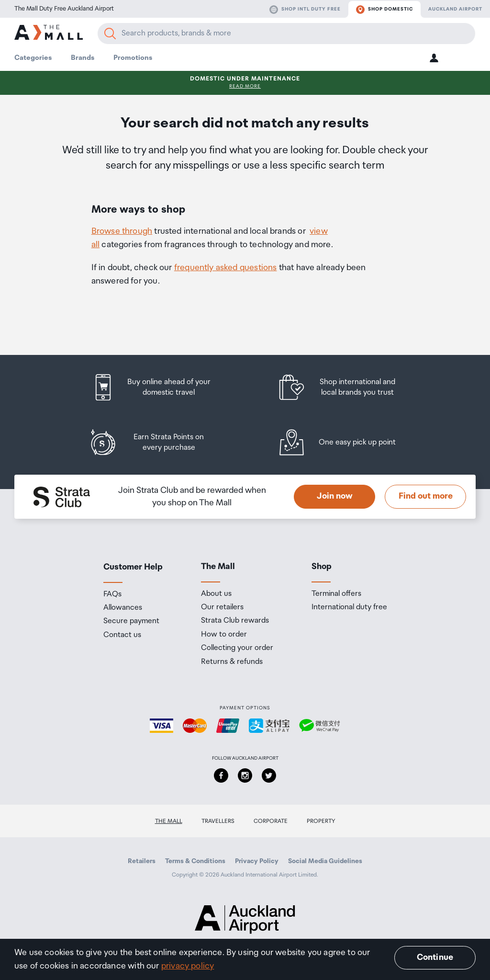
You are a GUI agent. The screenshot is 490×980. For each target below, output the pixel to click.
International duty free (349, 607)
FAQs (112, 594)
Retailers (142, 861)
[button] (434, 58)
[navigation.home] (49, 34)
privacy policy (188, 966)
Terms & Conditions (195, 861)
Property (321, 821)
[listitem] (160, 387)
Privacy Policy (257, 861)
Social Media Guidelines (325, 861)
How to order (224, 635)
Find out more (426, 496)
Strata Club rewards (235, 621)
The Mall (169, 821)
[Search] (110, 34)
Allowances (123, 608)
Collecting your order (237, 648)
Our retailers (222, 607)
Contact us (122, 635)
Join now (335, 496)
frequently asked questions (226, 268)
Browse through (122, 231)
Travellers (218, 821)
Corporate (271, 821)
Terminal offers (336, 594)
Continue (435, 957)
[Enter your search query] (286, 34)
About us (216, 594)
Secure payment (131, 621)
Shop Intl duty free (305, 10)
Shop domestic (384, 10)
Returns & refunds (232, 662)
